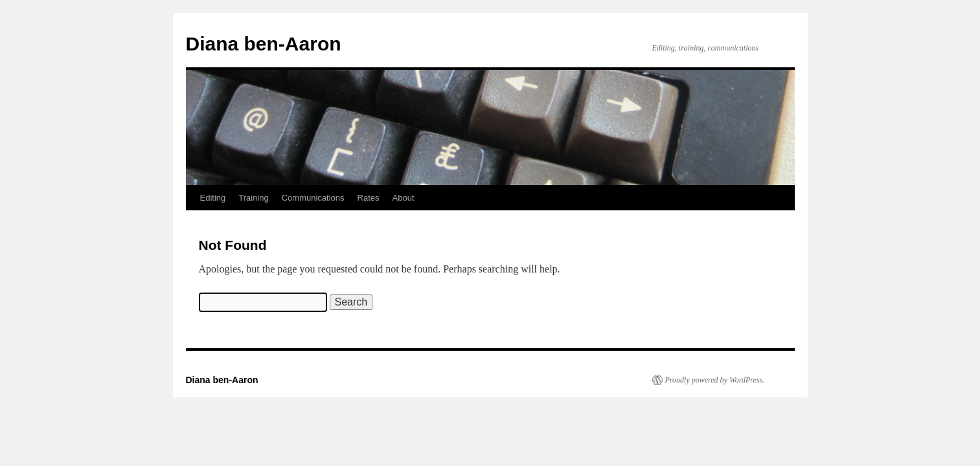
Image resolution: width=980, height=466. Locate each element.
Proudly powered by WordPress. (715, 380)
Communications (313, 198)
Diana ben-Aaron (264, 44)
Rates (369, 198)
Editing (213, 198)
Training (253, 198)
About (404, 198)
